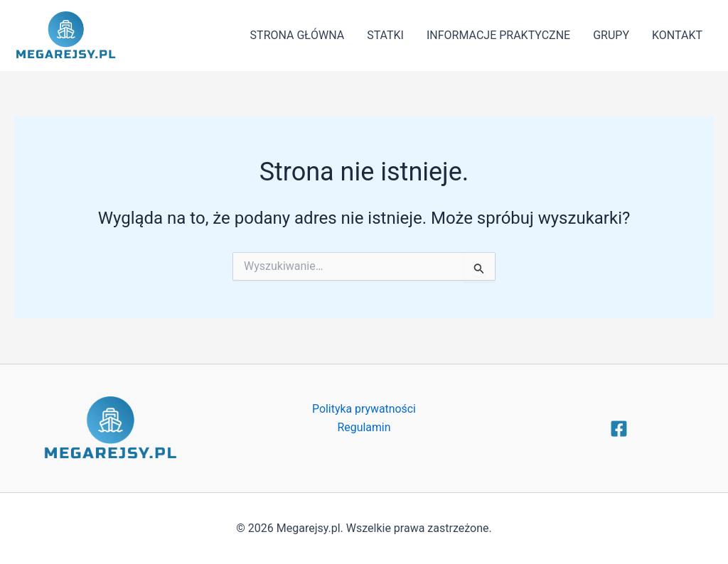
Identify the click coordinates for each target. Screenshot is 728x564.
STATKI (385, 35)
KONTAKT (677, 35)
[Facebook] (619, 429)
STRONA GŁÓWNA (298, 35)
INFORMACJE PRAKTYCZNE (498, 35)
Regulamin (364, 427)
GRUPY (611, 35)
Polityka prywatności (364, 409)
